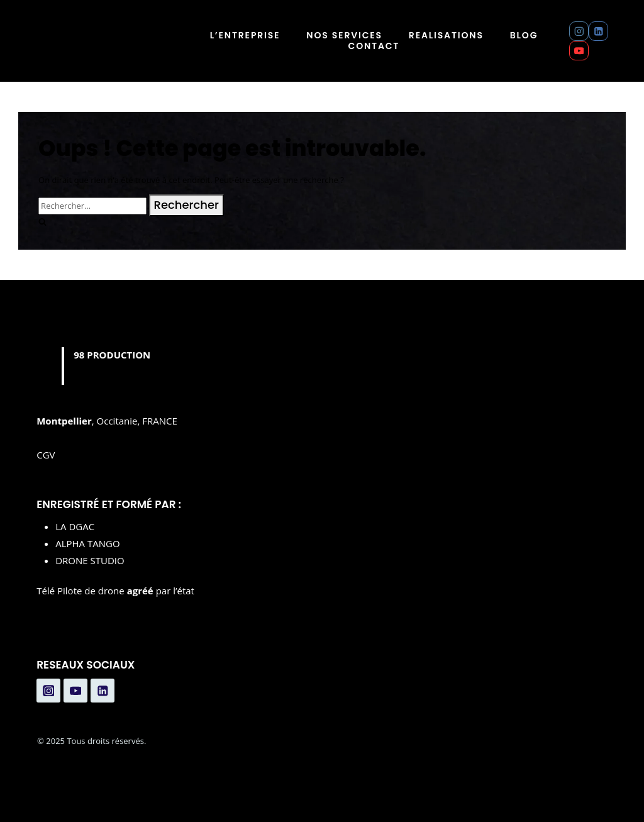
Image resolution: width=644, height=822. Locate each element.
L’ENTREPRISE (245, 36)
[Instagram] (579, 31)
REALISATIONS (446, 36)
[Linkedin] (598, 31)
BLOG (524, 36)
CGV (46, 455)
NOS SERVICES (344, 36)
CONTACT (374, 46)
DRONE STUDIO (90, 560)
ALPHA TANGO (87, 543)
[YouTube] (579, 51)
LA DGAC (75, 526)
